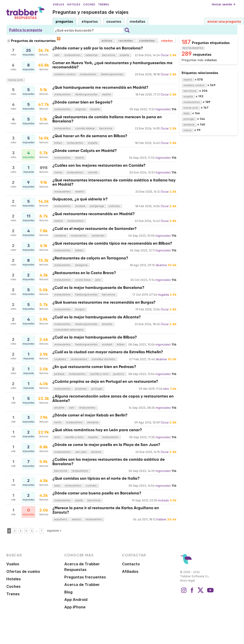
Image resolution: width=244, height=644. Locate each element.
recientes (126, 41)
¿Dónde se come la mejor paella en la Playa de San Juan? (106, 445)
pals (98, 280)
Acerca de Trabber (82, 585)
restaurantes (72, 55)
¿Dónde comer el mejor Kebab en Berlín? (90, 415)
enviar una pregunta (224, 21)
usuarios (114, 21)
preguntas (64, 21)
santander (98, 236)
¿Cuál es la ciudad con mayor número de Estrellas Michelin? (108, 352)
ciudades (60, 359)
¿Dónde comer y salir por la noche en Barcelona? (98, 48)
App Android (76, 600)
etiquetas (90, 21)
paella (79, 500)
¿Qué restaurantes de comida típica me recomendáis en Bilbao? (112, 243)
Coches (89, 5)
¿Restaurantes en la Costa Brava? (84, 273)
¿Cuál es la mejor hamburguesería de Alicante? (97, 317)
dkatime (161, 265)
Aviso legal (187, 580)
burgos (80, 309)
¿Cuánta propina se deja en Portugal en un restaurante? (105, 381)
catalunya (91, 55)
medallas (138, 21)
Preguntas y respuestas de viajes (91, 12)
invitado (163, 500)
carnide (93, 172)
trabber (161, 519)
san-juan (81, 452)
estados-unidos (65, 74)
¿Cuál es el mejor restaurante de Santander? (95, 229)
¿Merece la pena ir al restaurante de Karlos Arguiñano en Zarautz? (106, 510)
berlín (58, 422)
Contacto (131, 564)
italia (57, 486)
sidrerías (114, 206)
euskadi (80, 206)
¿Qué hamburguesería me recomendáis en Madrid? (100, 87)
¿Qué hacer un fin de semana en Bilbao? (90, 136)
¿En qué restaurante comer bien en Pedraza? (94, 367)
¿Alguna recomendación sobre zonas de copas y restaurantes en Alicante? (113, 398)
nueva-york (15, 80)
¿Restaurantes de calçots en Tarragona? (90, 258)
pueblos (119, 374)
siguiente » (54, 531)
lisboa (58, 172)
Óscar (165, 55)
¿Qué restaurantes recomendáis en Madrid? (94, 214)
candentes (147, 41)
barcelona (109, 55)
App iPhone (75, 607)
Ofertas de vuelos (23, 571)
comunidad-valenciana (69, 330)
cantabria (60, 236)
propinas (81, 389)
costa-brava (83, 280)
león (57, 437)
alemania (93, 422)
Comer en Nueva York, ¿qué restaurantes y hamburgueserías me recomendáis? (112, 65)
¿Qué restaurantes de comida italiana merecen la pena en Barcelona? (107, 119)
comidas (91, 486)
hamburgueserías (112, 74)
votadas (167, 41)
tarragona (81, 265)
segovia (80, 109)
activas (107, 41)
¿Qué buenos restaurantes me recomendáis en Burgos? (104, 302)
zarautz (76, 519)
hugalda (163, 295)
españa (124, 55)
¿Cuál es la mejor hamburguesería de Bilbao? (95, 337)
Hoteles (74, 5)
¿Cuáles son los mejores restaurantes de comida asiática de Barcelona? (109, 462)
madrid (106, 94)
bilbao (58, 143)
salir (57, 55)
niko (166, 389)
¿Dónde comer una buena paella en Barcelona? (97, 493)
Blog (68, 592)
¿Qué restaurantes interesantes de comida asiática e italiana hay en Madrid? (114, 182)
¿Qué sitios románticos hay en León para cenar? (97, 430)
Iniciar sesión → (224, 4)
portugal (97, 389)
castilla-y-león (99, 374)
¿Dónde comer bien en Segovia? (83, 102)
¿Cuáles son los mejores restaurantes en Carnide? (99, 165)
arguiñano (61, 519)
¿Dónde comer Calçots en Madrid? (85, 151)
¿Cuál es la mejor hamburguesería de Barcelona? (98, 288)
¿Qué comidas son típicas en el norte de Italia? (96, 478)
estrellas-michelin (103, 359)
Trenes (104, 5)
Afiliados (130, 571)
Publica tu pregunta (26, 30)
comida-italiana (85, 128)
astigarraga (97, 206)
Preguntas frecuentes (85, 577)
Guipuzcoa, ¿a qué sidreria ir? (80, 199)
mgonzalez (163, 109)
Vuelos (58, 5)
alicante (107, 324)
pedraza (59, 374)
